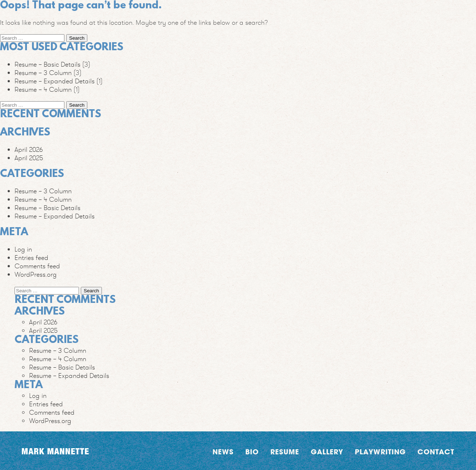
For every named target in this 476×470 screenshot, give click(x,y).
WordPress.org (36, 274)
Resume (285, 452)
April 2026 (29, 149)
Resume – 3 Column (43, 73)
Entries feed (31, 258)
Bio (252, 452)
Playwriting (380, 452)
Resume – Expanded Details (55, 81)
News (223, 452)
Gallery (327, 452)
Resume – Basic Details (47, 64)
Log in (23, 249)
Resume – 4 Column (43, 89)
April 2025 (29, 158)
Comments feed (37, 266)
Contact (436, 452)
